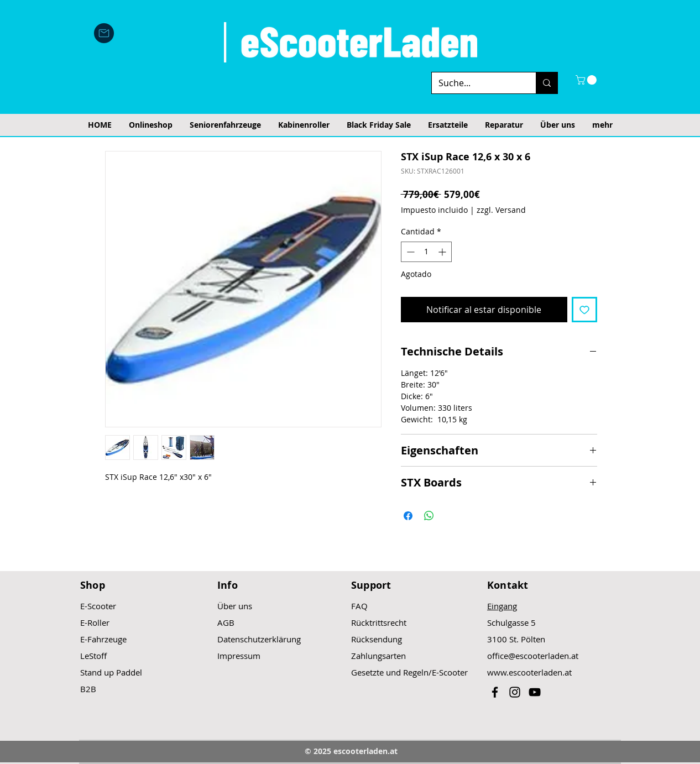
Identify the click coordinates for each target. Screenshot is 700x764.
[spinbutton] (426, 252)
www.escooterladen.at (529, 672)
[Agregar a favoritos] (584, 310)
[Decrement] (409, 252)
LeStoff (93, 656)
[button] (587, 80)
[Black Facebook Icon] (495, 692)
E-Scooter (98, 606)
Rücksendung (377, 639)
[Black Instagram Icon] (515, 692)
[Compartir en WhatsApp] (429, 516)
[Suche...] (476, 83)
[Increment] (443, 252)
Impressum (239, 656)
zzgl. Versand (501, 210)
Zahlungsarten (378, 656)
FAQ (359, 606)
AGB (226, 622)
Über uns (235, 606)
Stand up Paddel (111, 672)
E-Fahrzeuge (103, 639)
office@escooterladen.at (533, 656)
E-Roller (95, 622)
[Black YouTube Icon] (535, 692)
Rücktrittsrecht (379, 622)
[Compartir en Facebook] (408, 516)
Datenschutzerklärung (259, 639)
